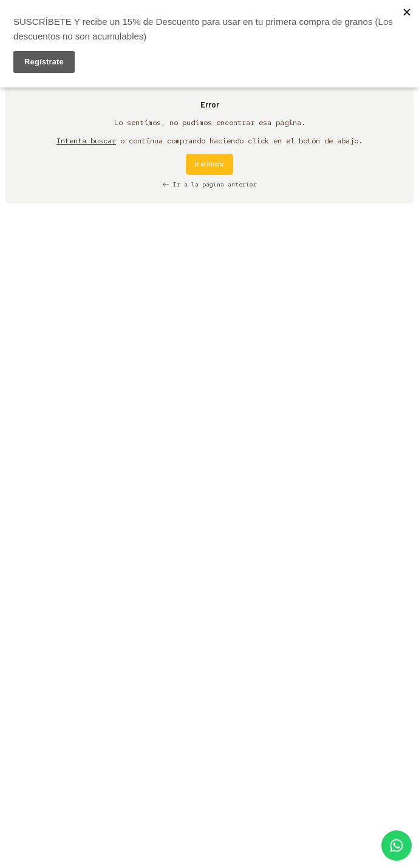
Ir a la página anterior (209, 184)
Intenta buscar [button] (86, 141)
